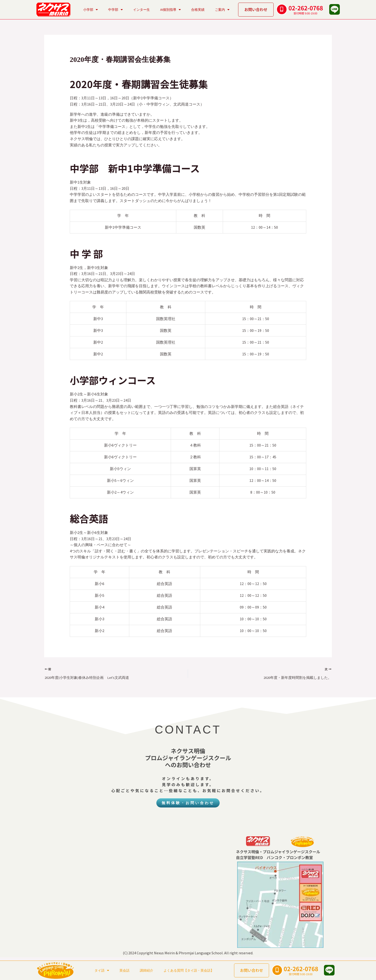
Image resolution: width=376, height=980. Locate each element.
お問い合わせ (256, 9)
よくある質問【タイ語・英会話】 (189, 970)
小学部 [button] (91, 10)
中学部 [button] (115, 10)
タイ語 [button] (102, 970)
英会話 (124, 970)
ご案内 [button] (222, 10)
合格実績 (198, 10)
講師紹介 (147, 970)
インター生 (141, 10)
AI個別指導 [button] (170, 10)
